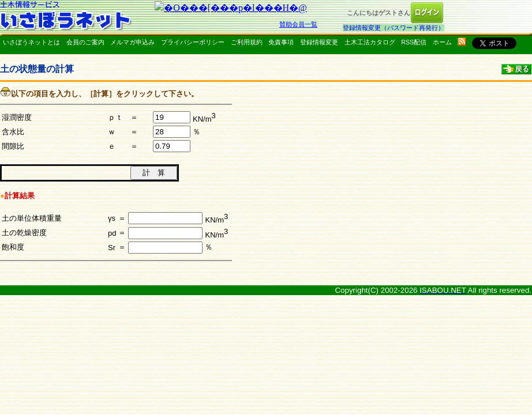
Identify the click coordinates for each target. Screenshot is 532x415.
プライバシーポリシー (193, 42)
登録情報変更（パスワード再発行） (394, 28)
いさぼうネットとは (31, 42)
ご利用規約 (247, 42)
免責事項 (281, 42)
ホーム (442, 42)
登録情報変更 (319, 42)
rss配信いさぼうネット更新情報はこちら (462, 41)
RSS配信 (414, 42)
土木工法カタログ (370, 42)
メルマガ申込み (132, 42)
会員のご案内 (85, 42)
